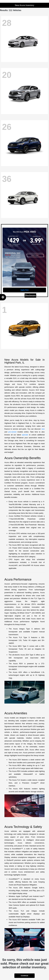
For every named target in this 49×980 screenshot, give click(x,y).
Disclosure (30, 295)
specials (25, 435)
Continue (24, 976)
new (43, 429)
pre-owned (12, 432)
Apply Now (25, 290)
